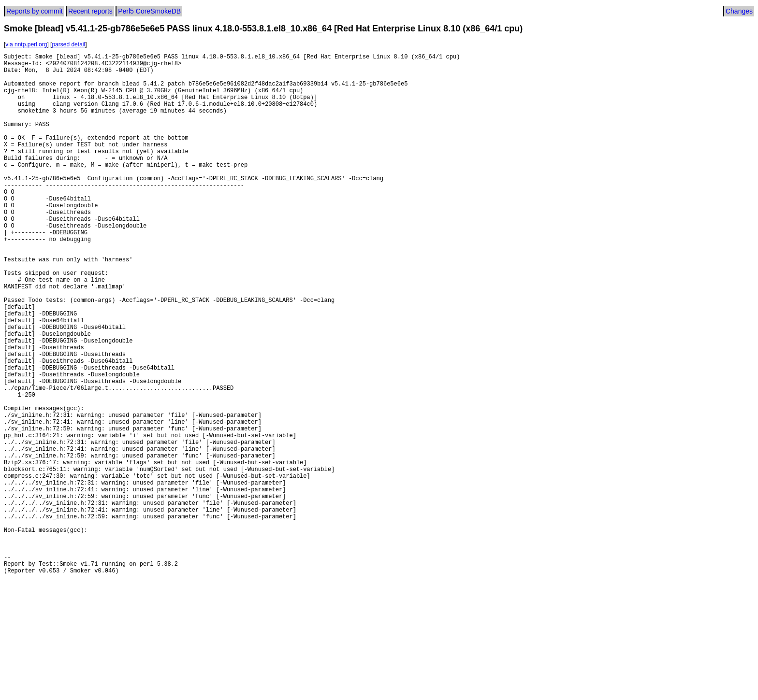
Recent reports (90, 11)
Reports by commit (35, 11)
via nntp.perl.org (26, 44)
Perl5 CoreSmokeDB (149, 11)
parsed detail (68, 44)
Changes (739, 11)
